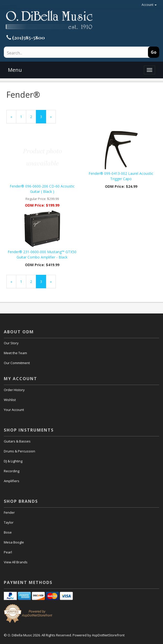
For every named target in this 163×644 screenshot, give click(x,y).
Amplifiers (12, 481)
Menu (15, 70)
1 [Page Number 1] (23, 117)
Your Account (14, 410)
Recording (12, 471)
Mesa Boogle (14, 542)
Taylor (9, 522)
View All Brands (16, 562)
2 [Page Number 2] (33, 117)
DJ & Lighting (13, 461)
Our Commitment (17, 363)
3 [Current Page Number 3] (43, 119)
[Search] (58, 53)
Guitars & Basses (17, 441)
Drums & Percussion (19, 451)
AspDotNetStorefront (108, 635)
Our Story (11, 343)
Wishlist (10, 400)
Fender (9, 512)
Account (149, 5)
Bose (8, 532)
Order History (14, 390)
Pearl (8, 552)
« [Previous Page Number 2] (13, 119)
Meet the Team (15, 353)
